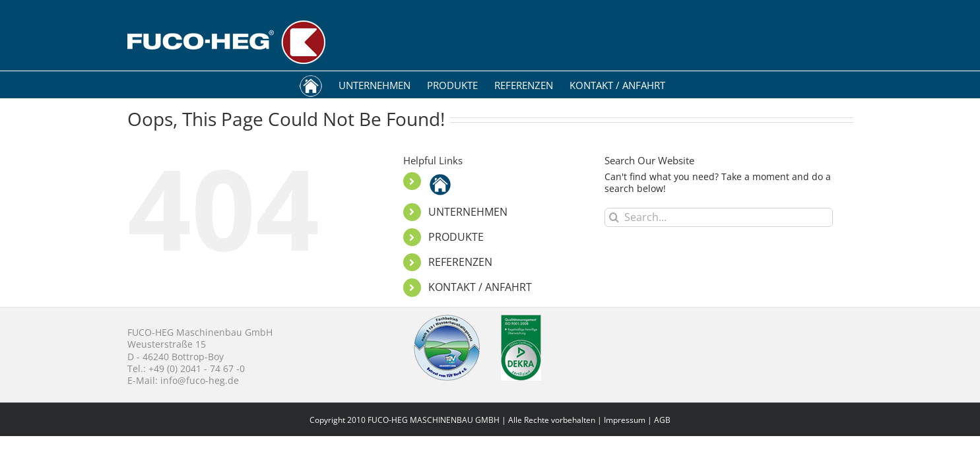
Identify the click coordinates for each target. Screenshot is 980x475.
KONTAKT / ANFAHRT (480, 287)
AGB (662, 420)
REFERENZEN (460, 262)
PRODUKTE (456, 237)
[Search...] (719, 217)
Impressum (625, 420)
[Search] (614, 217)
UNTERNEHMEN (468, 212)
